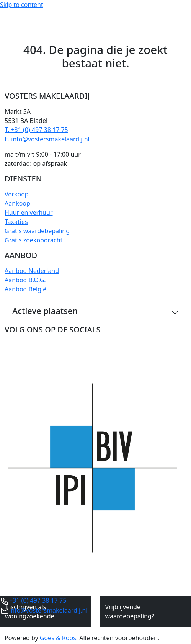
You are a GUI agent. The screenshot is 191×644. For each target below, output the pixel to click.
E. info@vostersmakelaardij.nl (47, 139)
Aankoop (17, 203)
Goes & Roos (58, 638)
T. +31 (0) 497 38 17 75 (36, 130)
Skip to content (22, 5)
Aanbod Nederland (32, 271)
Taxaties (16, 222)
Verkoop (17, 194)
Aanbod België (25, 289)
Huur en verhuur (29, 212)
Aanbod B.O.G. (25, 280)
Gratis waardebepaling (37, 231)
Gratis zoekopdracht (33, 240)
